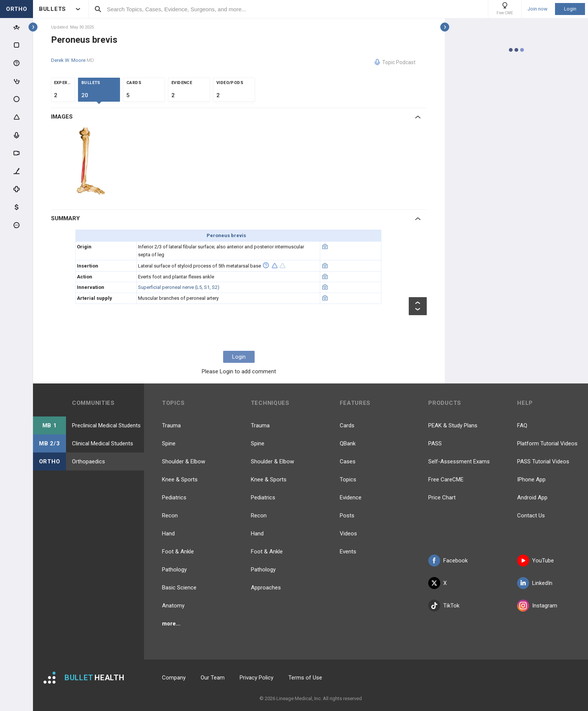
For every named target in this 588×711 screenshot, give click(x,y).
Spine (169, 443)
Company (174, 678)
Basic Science (179, 588)
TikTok (444, 606)
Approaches (266, 588)
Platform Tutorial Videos (547, 443)
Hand (168, 534)
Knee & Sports (180, 480)
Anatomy (173, 606)
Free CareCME (446, 480)
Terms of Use (305, 678)
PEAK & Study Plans (453, 425)
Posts (347, 516)
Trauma (171, 425)
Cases (348, 461)
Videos (348, 534)
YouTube (535, 561)
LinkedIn (535, 583)
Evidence (351, 498)
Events (348, 552)
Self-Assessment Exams (459, 461)
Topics (348, 480)
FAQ (522, 425)
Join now (538, 9)
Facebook (448, 561)
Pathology (174, 570)
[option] (92, 162)
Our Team (213, 678)
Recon (170, 516)
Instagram (537, 606)
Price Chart (442, 498)
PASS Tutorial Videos (543, 461)
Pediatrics (174, 498)
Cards (347, 425)
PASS (435, 443)
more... (171, 624)
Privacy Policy (256, 678)
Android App (532, 498)
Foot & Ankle (178, 552)
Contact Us (531, 516)
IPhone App (531, 480)
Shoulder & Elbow (184, 461)
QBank (348, 443)
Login (570, 9)
